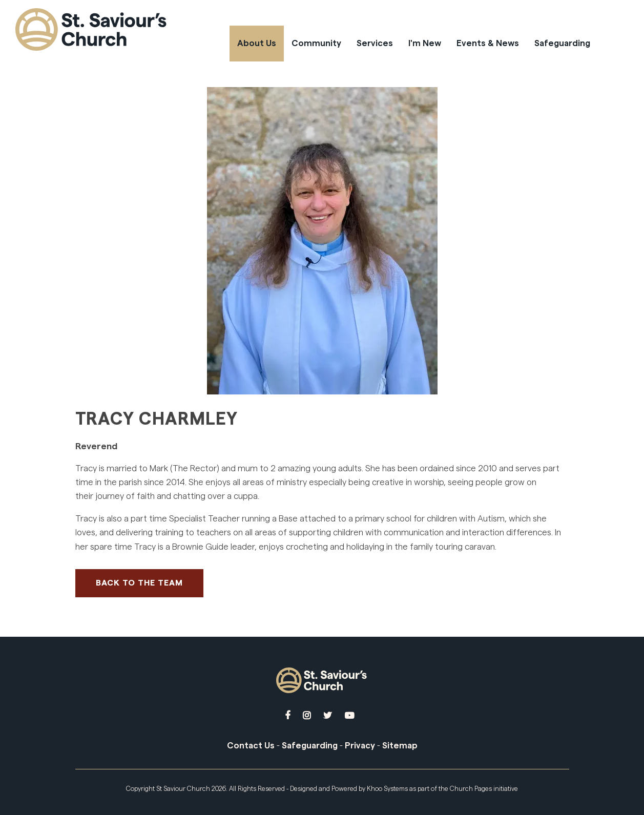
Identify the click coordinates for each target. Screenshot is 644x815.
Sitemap (400, 746)
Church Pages (471, 789)
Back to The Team (139, 583)
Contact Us (251, 746)
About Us (257, 43)
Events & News (488, 43)
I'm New (425, 43)
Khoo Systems (387, 789)
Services (375, 43)
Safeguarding (562, 43)
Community (316, 43)
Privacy (360, 746)
